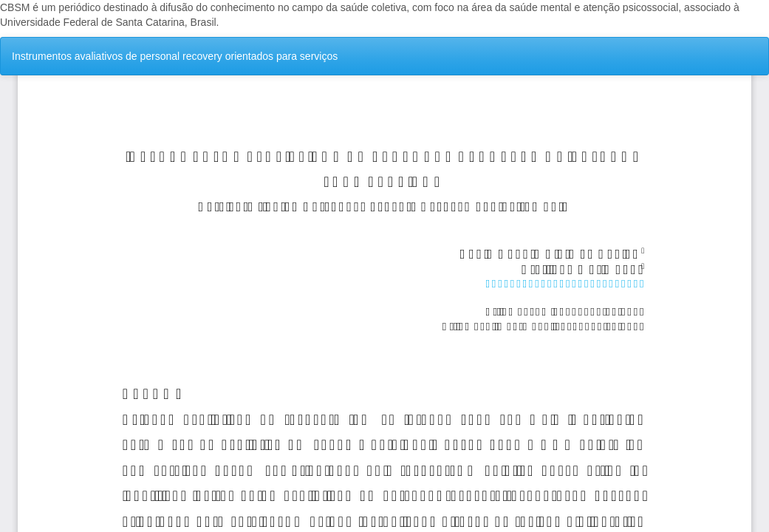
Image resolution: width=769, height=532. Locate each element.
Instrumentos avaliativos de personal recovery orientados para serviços (175, 56)
